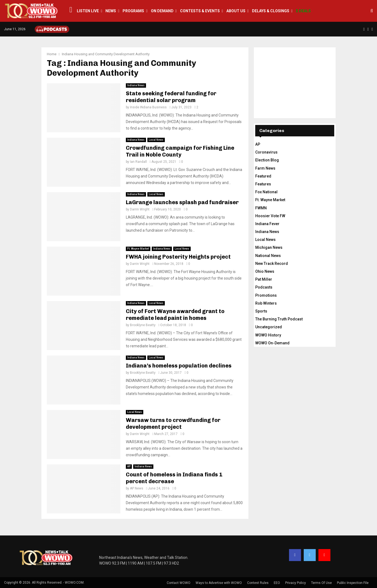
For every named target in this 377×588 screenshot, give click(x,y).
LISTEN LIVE (88, 11)
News (111, 11)
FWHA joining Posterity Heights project (178, 257)
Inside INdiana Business (148, 107)
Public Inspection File (353, 583)
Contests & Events (200, 11)
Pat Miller (264, 279)
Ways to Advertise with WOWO (219, 583)
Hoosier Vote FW (270, 216)
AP (129, 466)
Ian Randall (138, 162)
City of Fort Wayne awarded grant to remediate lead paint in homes (175, 315)
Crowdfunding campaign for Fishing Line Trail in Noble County (180, 151)
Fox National (266, 192)
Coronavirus (266, 152)
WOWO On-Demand (272, 343)
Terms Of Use (321, 583)
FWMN (261, 208)
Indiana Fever (267, 224)
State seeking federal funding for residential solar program (171, 97)
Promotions (266, 295)
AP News (137, 488)
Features (263, 184)
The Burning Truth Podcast (279, 319)
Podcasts (264, 287)
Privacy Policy (296, 583)
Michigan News (269, 247)
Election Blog (267, 160)
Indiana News (136, 85)
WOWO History (268, 335)
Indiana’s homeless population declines (179, 366)
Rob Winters (266, 303)
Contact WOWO (179, 583)
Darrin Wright (140, 209)
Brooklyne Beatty (143, 325)
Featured (263, 176)
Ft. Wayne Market (138, 249)
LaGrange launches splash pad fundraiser (182, 202)
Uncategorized (269, 327)
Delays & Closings (271, 11)
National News (268, 256)
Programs (133, 11)
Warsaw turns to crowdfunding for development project (173, 423)
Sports (261, 311)
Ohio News (265, 271)
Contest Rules (258, 583)
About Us (236, 11)
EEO (277, 583)
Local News (156, 140)
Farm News (265, 168)
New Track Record (272, 264)
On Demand (162, 11)
